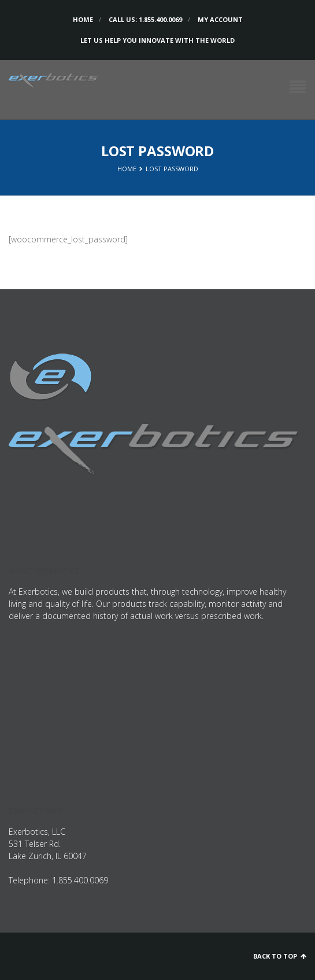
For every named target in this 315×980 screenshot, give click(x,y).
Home (83, 19)
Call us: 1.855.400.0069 (145, 19)
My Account (220, 19)
